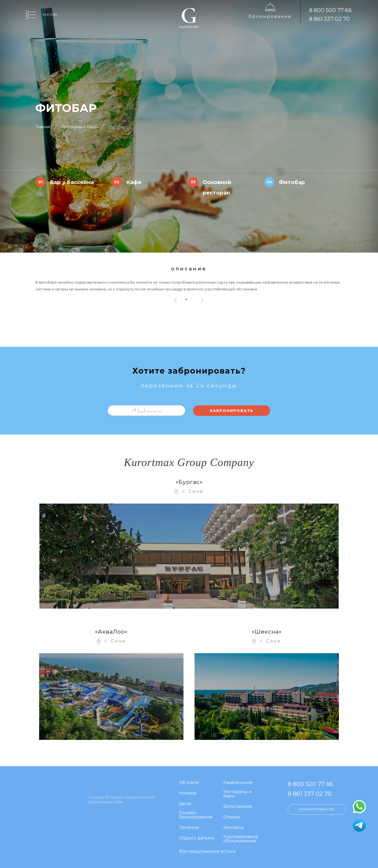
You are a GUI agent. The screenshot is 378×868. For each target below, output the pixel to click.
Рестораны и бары (79, 127)
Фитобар (117, 127)
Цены (185, 804)
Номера (188, 793)
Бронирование (270, 16)
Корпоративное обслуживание (241, 839)
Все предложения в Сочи (207, 852)
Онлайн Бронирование (196, 815)
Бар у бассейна (72, 182)
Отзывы (232, 817)
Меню (50, 14)
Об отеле (189, 783)
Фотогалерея (238, 807)
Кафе (134, 182)
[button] (186, 299)
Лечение (189, 828)
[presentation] (176, 300)
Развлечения (238, 783)
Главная (43, 127)
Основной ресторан (217, 187)
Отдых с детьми (197, 838)
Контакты (234, 828)
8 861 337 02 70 (329, 19)
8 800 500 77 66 (330, 10)
